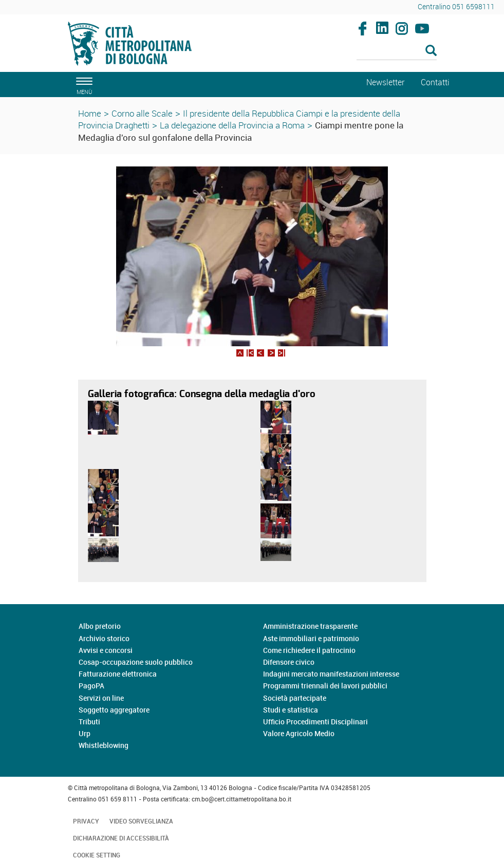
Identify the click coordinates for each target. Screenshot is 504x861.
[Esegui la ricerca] (431, 51)
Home (90, 113)
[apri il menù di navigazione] (83, 85)
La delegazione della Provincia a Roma (232, 125)
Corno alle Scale (142, 113)
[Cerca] (397, 51)
